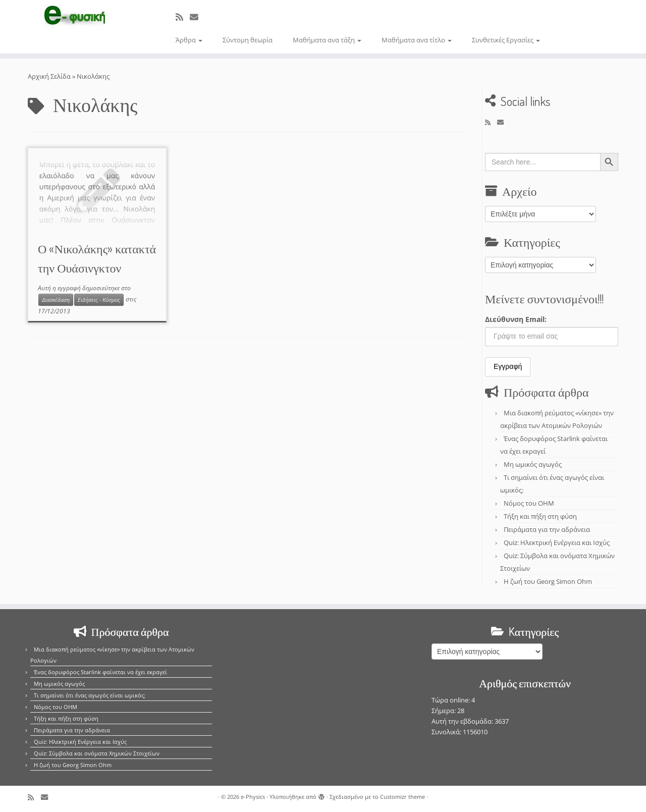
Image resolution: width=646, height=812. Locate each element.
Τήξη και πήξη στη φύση (540, 516)
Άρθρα (189, 40)
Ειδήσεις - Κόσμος (99, 300)
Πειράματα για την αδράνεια (547, 529)
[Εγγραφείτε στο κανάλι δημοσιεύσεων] (183, 17)
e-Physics (253, 797)
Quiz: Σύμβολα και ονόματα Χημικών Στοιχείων (97, 753)
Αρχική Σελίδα (50, 76)
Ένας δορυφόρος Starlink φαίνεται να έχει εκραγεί (100, 672)
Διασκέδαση (56, 300)
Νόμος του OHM (529, 503)
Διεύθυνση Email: (516, 319)
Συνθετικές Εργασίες (506, 40)
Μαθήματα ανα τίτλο (417, 40)
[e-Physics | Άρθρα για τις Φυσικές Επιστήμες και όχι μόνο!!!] (74, 17)
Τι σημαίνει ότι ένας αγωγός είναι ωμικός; (90, 695)
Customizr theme (402, 797)
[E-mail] (197, 17)
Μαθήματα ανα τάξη (327, 40)
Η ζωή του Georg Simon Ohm (548, 581)
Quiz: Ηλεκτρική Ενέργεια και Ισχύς (557, 543)
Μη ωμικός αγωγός (533, 464)
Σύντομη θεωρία (248, 40)
